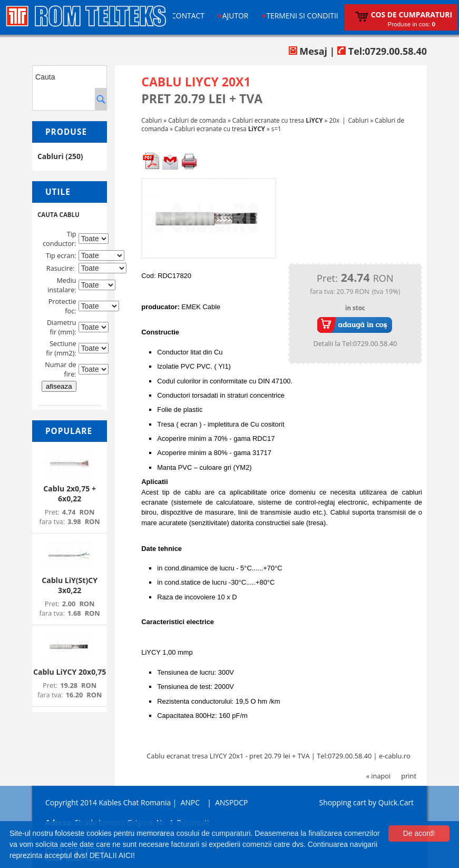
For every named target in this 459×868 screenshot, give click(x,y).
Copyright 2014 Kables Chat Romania (108, 802)
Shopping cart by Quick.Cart (367, 802)
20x (334, 120)
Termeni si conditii (302, 16)
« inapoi (379, 776)
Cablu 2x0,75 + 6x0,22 (70, 494)
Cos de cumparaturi (412, 14)
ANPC (190, 802)
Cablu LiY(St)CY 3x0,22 (70, 585)
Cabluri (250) (60, 156)
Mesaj (308, 51)
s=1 (276, 129)
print (409, 776)
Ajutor (236, 16)
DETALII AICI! (112, 855)
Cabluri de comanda (197, 120)
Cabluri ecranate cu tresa (278, 120)
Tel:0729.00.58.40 (382, 51)
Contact (188, 16)
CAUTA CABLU (58, 215)
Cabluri (152, 120)
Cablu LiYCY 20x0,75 (70, 672)
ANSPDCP (231, 802)
